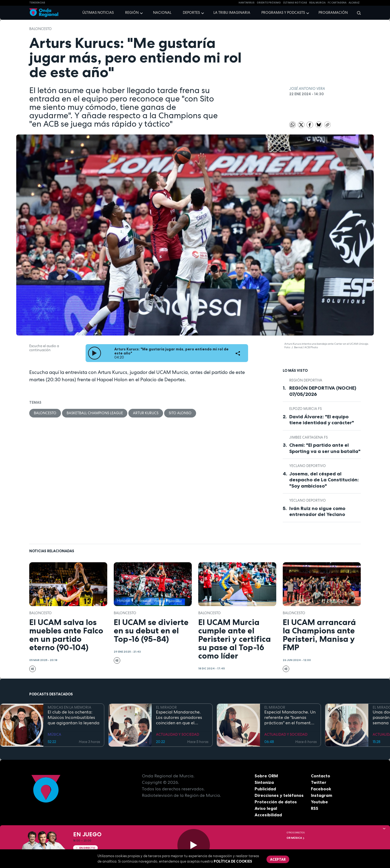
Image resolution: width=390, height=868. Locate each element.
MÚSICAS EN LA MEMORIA (69, 707)
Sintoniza (264, 782)
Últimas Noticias (295, 3)
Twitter (319, 782)
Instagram (322, 795)
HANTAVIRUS (247, 3)
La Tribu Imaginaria (232, 13)
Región (132, 13)
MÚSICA (54, 734)
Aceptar (278, 859)
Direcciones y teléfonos (279, 795)
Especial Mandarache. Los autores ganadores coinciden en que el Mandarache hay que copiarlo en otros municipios (179, 718)
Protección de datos (276, 802)
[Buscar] (357, 13)
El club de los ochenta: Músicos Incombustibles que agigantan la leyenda (74, 718)
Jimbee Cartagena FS (308, 437)
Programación (333, 13)
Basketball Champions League (95, 413)
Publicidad (265, 789)
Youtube (319, 802)
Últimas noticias (98, 13)
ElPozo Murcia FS (305, 409)
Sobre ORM (266, 776)
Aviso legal (266, 808)
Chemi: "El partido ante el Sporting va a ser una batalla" (325, 448)
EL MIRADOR (166, 707)
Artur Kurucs (146, 413)
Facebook (321, 789)
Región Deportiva (306, 380)
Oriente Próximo (269, 3)
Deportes (191, 13)
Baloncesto (40, 29)
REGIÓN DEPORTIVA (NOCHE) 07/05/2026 (323, 391)
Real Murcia (317, 3)
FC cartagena (337, 3)
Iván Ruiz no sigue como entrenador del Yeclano (317, 512)
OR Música (296, 838)
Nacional (162, 13)
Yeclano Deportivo (308, 466)
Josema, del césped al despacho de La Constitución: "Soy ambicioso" (324, 480)
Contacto (321, 776)
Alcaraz (354, 3)
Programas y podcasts (283, 13)
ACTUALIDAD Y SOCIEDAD (178, 734)
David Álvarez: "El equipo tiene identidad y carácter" (322, 420)
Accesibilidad (268, 815)
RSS (315, 808)
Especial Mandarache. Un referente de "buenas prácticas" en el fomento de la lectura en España (290, 718)
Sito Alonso (180, 413)
